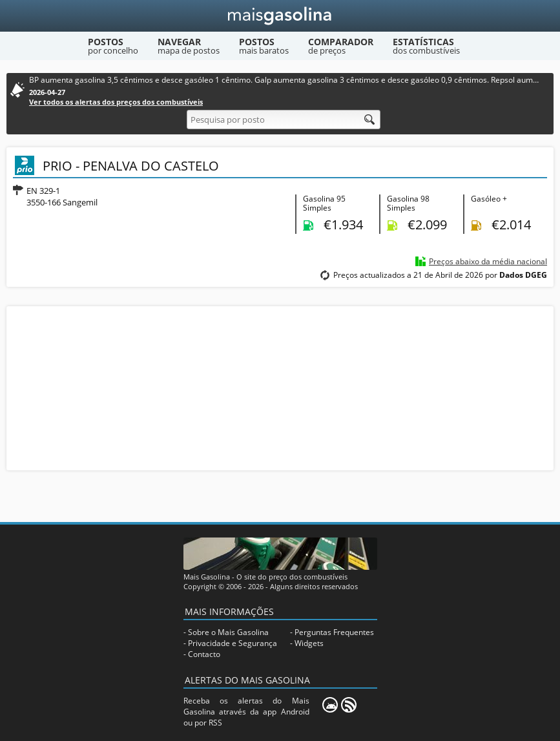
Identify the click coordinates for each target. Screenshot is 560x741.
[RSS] (349, 705)
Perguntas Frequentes (334, 632)
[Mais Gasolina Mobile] (330, 705)
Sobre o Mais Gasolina (228, 632)
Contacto (204, 654)
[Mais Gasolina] (280, 16)
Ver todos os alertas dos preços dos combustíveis (116, 102)
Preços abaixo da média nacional (488, 261)
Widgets (309, 643)
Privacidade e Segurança (233, 643)
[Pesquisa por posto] (284, 120)
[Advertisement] (280, 387)
